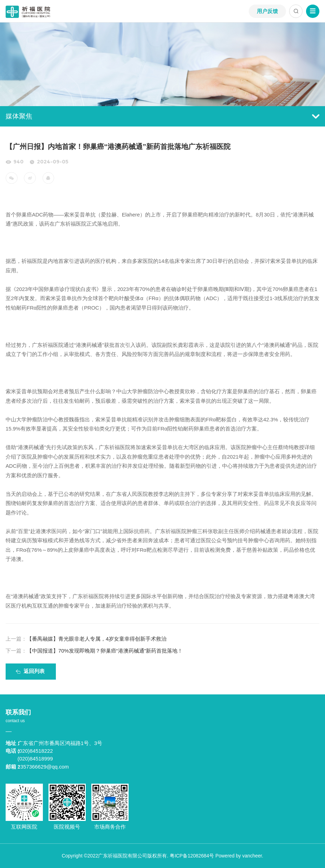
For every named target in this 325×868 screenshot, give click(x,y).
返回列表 (34, 671)
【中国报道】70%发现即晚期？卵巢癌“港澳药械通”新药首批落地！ (94, 651)
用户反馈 (267, 11)
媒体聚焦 (162, 116)
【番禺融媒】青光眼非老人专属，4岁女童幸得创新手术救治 (86, 639)
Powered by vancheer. (239, 856)
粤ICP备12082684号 (192, 856)
